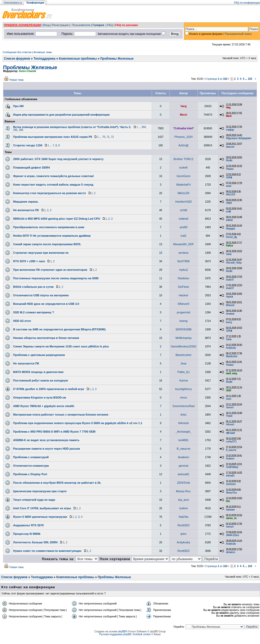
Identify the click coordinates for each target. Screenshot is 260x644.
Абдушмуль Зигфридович (239, 138)
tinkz (184, 415)
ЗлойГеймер (232, 467)
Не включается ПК (26, 210)
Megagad (230, 229)
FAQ (110, 25)
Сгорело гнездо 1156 (28, 145)
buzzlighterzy (183, 389)
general (184, 466)
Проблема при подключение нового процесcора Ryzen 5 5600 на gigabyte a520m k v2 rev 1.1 (78, 423)
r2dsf (228, 390)
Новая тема (17, 80)
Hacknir (183, 295)
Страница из (216, 79)
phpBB (122, 631)
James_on (231, 518)
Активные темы (43, 52)
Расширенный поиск (238, 34)
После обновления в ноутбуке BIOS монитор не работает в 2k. (57, 483)
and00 (184, 227)
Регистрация (60, 25)
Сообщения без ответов (17, 52)
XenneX (230, 407)
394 (144, 127)
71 (108, 137)
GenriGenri (183, 176)
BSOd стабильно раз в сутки (33, 287)
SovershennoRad (184, 406)
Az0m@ (183, 145)
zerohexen (231, 484)
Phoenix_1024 (183, 137)
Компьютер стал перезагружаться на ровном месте (49, 193)
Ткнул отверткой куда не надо (34, 500)
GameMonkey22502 (184, 346)
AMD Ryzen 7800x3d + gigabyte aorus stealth (44, 406)
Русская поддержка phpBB (115, 634)
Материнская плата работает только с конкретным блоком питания (61, 415)
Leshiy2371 (231, 442)
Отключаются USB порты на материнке (41, 295)
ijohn (183, 534)
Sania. (229, 254)
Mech (183, 115)
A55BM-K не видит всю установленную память (46, 440)
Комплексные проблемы (78, 59)
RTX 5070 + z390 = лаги (29, 261)
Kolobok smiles (142, 634)
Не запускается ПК (26, 363)
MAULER (183, 193)
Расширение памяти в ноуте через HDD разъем (47, 449)
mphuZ (183, 270)
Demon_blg (231, 237)
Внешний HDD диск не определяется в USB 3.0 (46, 304)
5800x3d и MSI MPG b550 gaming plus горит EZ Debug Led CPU (57, 219)
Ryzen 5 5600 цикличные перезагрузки (40, 517)
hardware (230, 510)
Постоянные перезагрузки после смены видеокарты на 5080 (56, 278)
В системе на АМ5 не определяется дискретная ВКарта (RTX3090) (59, 329)
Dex (228, 501)
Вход (46, 25)
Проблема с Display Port (30, 474)
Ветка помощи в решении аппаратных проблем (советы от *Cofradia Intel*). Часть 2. (72, 127)
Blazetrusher (183, 355)
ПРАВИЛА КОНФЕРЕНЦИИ (22, 25)
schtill (183, 210)
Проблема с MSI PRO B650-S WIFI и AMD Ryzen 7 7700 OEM (54, 432)
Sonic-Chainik (28, 71)
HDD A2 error (22, 321)
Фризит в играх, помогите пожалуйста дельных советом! (53, 176)
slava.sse (230, 147)
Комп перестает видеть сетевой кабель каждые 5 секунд (53, 185)
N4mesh (184, 423)
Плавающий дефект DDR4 (32, 168)
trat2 (183, 236)
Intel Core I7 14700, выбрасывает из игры (42, 508)
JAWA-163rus (232, 535)
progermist (183, 312)
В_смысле (183, 449)
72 (112, 137)
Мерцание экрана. (26, 202)
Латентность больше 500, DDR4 (35, 542)
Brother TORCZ (184, 159)
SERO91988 (183, 329)
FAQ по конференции (247, 3)
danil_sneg (231, 373)
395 (15, 130)
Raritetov (183, 278)
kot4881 (184, 440)
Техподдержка (45, 59)
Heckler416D (183, 202)
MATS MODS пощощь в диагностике (38, 372)
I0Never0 (184, 304)
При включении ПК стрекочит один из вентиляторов (50, 270)
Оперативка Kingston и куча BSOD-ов (40, 397)
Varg (183, 106)
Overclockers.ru (13, 3)
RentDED (183, 525)
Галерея (98, 25)
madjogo (230, 130)
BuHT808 (183, 261)
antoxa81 (183, 474)
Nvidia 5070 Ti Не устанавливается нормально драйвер (52, 236)
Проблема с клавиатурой (31, 457)
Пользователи (81, 25)
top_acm (183, 500)
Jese (183, 363)
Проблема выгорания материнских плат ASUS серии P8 (53, 137)
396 (21, 130)
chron (183, 397)
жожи (228, 186)
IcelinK (184, 168)
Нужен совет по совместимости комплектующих (47, 551)
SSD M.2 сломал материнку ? (34, 312)
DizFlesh (184, 287)
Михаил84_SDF (183, 244)
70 (104, 137)
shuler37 (230, 280)
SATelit (229, 177)
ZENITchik (183, 483)
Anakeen (183, 457)
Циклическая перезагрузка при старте (40, 491)
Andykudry (231, 348)
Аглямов (230, 314)
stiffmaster (230, 433)
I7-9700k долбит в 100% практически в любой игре (49, 389)
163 (250, 79)
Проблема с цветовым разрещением (39, 355)
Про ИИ (18, 106)
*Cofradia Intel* (184, 128)
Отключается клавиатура (31, 466)
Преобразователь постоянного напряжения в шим (49, 227)
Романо (230, 169)
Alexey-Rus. (183, 491)
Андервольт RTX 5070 (28, 525)
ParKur (229, 246)
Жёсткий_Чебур (234, 263)
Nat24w (183, 517)
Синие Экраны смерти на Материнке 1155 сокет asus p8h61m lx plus (61, 346)
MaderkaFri (183, 185)
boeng (184, 321)
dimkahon (230, 552)
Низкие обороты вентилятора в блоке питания (46, 338)
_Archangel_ (183, 432)
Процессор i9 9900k (27, 534)
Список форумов (17, 59)
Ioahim (184, 508)
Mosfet (229, 160)
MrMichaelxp (183, 338)
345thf (229, 203)
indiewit (184, 219)
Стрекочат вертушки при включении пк (41, 253)
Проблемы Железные (117, 59)
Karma (183, 380)
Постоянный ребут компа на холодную (41, 380)
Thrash (229, 416)
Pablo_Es (184, 372)
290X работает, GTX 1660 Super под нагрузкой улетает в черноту (58, 159)
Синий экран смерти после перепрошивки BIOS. (47, 244)
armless (184, 253)
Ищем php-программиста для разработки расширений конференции (61, 115)
